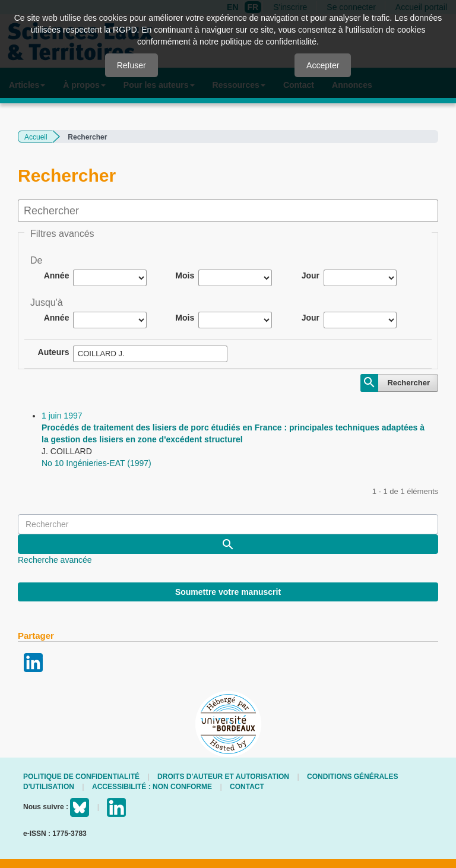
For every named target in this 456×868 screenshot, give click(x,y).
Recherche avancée (55, 560)
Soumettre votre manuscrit (228, 592)
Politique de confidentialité (81, 777)
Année (57, 275)
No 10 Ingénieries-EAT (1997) (96, 463)
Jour (311, 275)
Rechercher (408, 383)
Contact (247, 787)
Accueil (36, 137)
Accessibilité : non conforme (152, 787)
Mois (185, 275)
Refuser (132, 65)
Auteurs (54, 352)
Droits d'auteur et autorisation (223, 777)
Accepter (323, 65)
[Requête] (228, 524)
